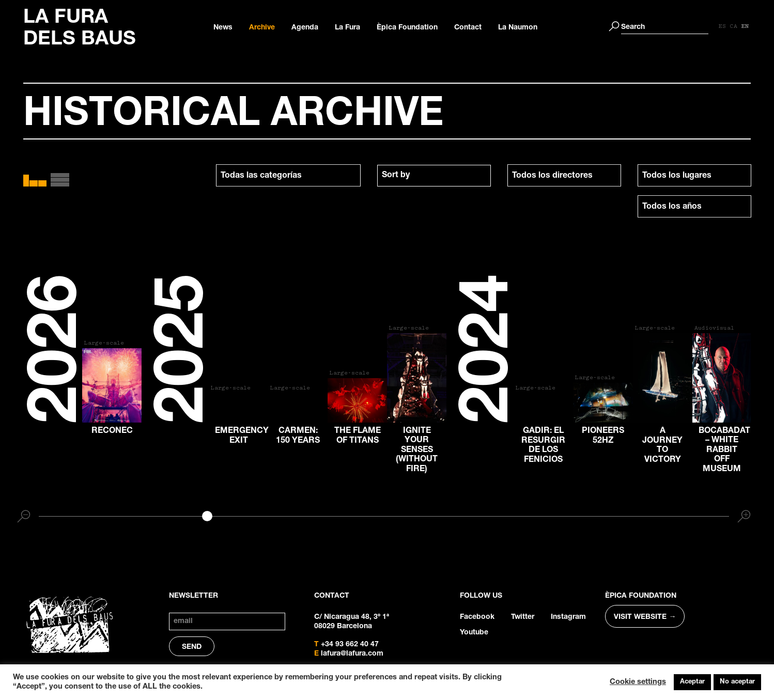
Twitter (523, 617)
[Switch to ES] (722, 27)
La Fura (347, 28)
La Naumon (518, 28)
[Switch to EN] (745, 27)
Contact (468, 28)
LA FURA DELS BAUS (80, 29)
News (223, 28)
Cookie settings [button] (638, 682)
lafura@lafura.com (352, 654)
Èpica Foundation (407, 28)
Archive (262, 28)
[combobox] (434, 176)
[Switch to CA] (734, 27)
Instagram (568, 617)
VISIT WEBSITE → (645, 617)
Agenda (305, 28)
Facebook (477, 617)
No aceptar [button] (737, 682)
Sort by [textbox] (396, 176)
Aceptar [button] (692, 682)
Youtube (474, 633)
